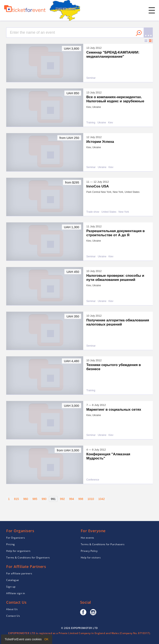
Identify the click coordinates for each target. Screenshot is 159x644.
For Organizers (16, 538)
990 (44, 499)
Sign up (11, 587)
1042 (102, 499)
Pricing (11, 544)
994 (72, 499)
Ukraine (102, 123)
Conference (93, 480)
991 (53, 499)
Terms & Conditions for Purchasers (103, 544)
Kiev (110, 123)
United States (109, 212)
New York (124, 212)
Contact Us (13, 616)
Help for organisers (18, 551)
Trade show (93, 212)
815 (16, 499)
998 (81, 499)
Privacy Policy (89, 551)
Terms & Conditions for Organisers (28, 558)
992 (62, 499)
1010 (91, 499)
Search (139, 33)
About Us (12, 609)
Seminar (91, 78)
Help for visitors (91, 558)
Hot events (87, 538)
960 (26, 499)
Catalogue (13, 580)
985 (35, 499)
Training (91, 123)
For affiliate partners (19, 573)
